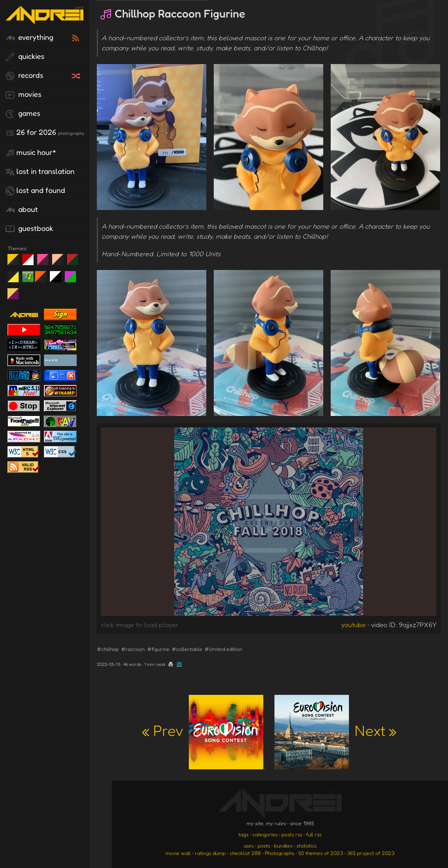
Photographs (279, 853)
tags (243, 834)
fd (45, 263)
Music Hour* (31, 153)
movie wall (178, 853)
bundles (283, 845)
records (24, 76)
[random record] (77, 75)
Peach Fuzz (61, 263)
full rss (314, 834)
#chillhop (108, 649)
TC (16, 297)
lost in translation (40, 172)
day (31, 263)
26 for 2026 (45, 133)
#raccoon (133, 649)
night (16, 263)
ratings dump (210, 853)
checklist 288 (245, 853)
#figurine (158, 649)
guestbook (29, 229)
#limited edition (223, 649)
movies (23, 95)
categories (265, 834)
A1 (73, 280)
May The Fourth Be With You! (16, 280)
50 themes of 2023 (321, 853)
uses (249, 845)
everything (29, 38)
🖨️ (171, 664)
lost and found (35, 191)
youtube (353, 624)
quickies (25, 57)
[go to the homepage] (45, 20)
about (22, 210)
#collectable (187, 649)
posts (264, 845)
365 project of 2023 (371, 853)
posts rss (292, 834)
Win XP (28, 277)
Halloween (43, 280)
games (23, 114)
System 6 (58, 280)
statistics (306, 845)
